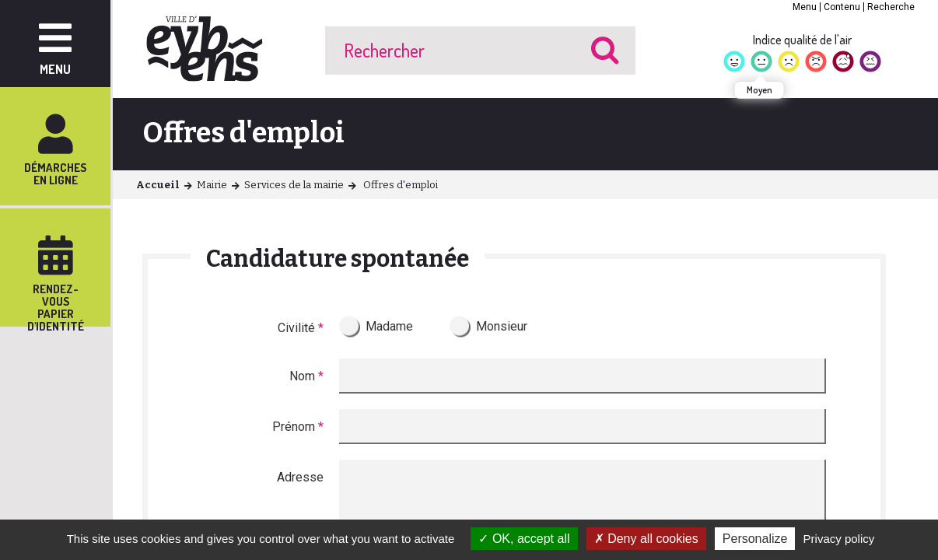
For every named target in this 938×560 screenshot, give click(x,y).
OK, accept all (524, 539)
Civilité (301, 328)
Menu (805, 7)
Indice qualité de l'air (802, 40)
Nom (306, 376)
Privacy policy (839, 539)
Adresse (300, 477)
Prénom (298, 427)
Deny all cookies (646, 539)
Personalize (755, 539)
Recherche (891, 7)
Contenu (842, 7)
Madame (389, 326)
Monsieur (502, 326)
